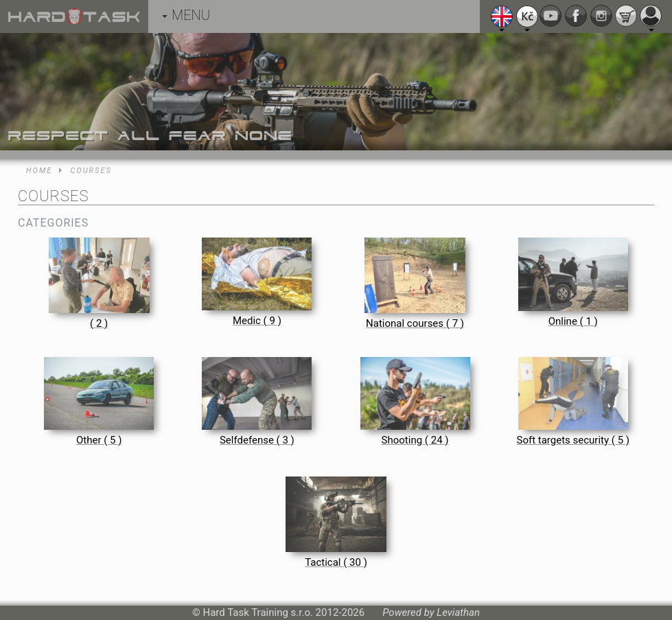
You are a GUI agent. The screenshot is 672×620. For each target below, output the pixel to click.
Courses (91, 171)
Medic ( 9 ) (257, 321)
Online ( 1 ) (573, 321)
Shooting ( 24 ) (415, 440)
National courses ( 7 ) (415, 323)
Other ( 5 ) (99, 440)
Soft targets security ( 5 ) (573, 440)
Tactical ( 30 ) (336, 562)
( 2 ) (99, 323)
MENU (186, 15)
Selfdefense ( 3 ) (257, 440)
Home (39, 171)
